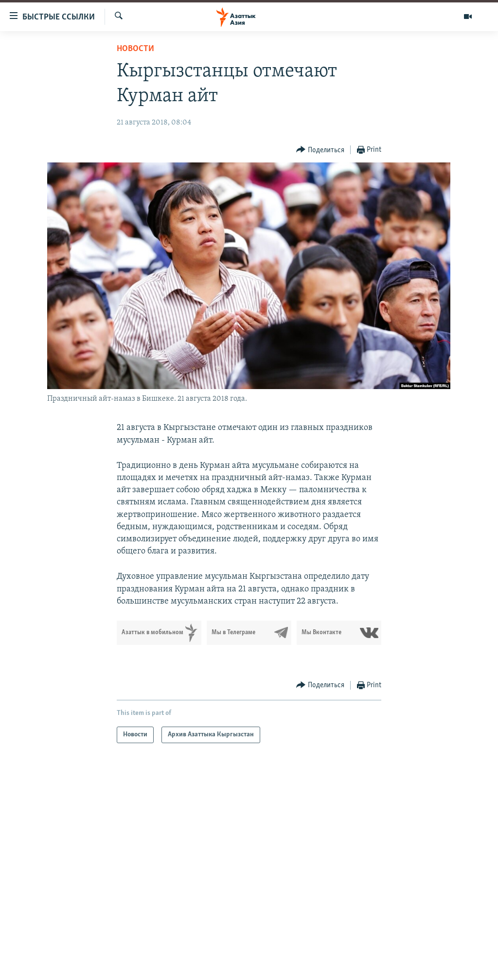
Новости (135, 49)
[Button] (320, 150)
